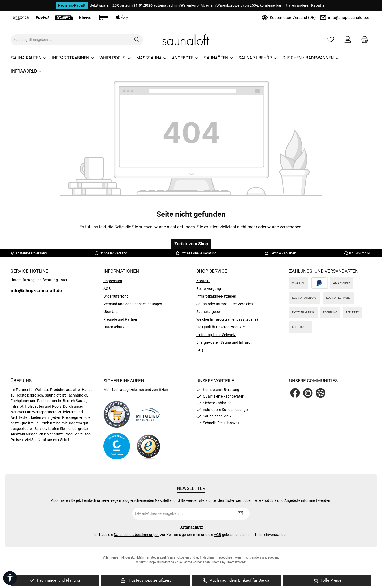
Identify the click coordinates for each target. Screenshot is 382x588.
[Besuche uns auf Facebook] (295, 393)
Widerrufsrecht (116, 296)
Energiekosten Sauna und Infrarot (224, 342)
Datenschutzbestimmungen (137, 535)
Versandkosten (178, 557)
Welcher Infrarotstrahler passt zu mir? (227, 319)
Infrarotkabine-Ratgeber (216, 296)
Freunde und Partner (120, 319)
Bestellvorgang (209, 289)
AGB (107, 289)
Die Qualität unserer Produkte (220, 327)
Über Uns (111, 312)
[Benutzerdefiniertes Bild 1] (117, 414)
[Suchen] (137, 40)
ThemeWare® (236, 562)
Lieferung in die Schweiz (216, 335)
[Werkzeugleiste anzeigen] (10, 578)
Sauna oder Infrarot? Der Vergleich (225, 304)
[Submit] (240, 514)
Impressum (113, 281)
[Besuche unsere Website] (321, 393)
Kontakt (203, 281)
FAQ (200, 350)
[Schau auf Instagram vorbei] (308, 393)
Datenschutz (114, 327)
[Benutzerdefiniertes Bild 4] (149, 446)
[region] (55, 580)
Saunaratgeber (209, 312)
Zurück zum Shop (191, 244)
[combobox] (71, 40)
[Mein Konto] (348, 40)
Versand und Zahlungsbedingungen (133, 304)
